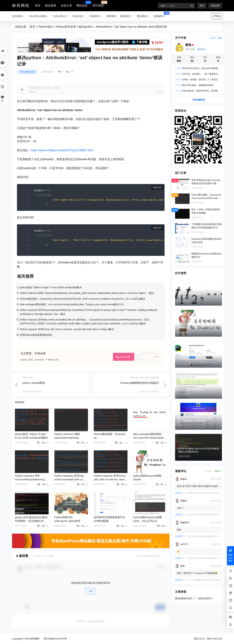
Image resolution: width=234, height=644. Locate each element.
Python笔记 (61, 16)
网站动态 (82, 4)
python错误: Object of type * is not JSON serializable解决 (51, 287)
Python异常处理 (66, 27)
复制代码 (157, 188)
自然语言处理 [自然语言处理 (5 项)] (206, 599)
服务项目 (126, 16)
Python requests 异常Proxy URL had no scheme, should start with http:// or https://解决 (67, 329)
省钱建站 (161, 16)
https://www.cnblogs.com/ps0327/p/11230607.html (62, 150)
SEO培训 (98, 4)
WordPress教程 (39, 16)
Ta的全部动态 (198, 100)
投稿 (217, 16)
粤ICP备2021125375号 (55, 639)
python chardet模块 (34, 383)
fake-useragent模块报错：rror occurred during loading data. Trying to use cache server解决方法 (72, 304)
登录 (202, 6)
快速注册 (215, 6)
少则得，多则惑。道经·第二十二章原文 (197, 80)
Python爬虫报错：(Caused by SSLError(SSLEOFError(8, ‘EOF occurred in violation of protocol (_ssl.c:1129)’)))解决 (82, 299)
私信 (220, 38)
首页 (38, 6)
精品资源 (51, 6)
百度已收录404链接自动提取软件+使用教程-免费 (210, 493)
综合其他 (79, 16)
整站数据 (143, 16)
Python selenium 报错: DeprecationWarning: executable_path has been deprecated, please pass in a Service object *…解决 (87, 293)
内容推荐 (96, 16)
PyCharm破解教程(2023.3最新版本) (204, 580)
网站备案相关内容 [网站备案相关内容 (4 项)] (185, 599)
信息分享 (66, 6)
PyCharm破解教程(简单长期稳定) (139, 383)
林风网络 (35, 639)
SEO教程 (19, 16)
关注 (212, 38)
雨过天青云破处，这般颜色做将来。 (195, 85)
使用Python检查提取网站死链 (36, 335)
